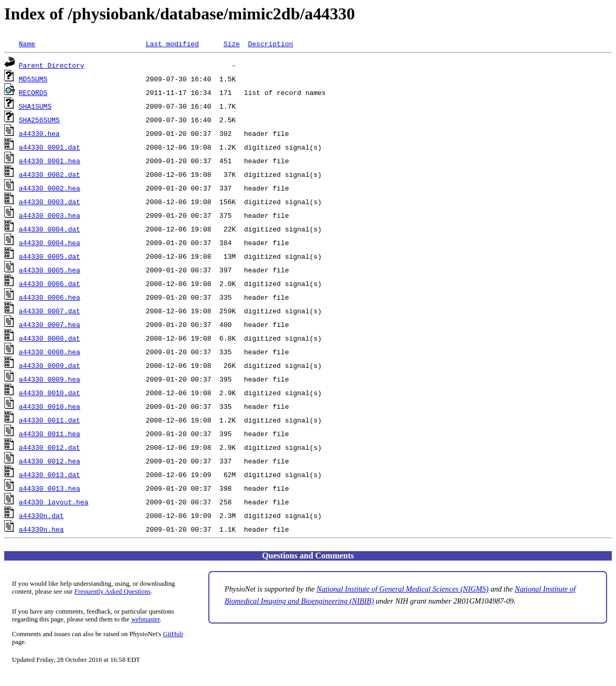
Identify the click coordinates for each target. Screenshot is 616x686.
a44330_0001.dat (50, 147)
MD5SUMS (33, 79)
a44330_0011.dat (50, 420)
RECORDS (33, 92)
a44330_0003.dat (50, 202)
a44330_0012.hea (50, 461)
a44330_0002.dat (50, 174)
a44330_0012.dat (50, 447)
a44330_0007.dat (50, 311)
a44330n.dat (41, 515)
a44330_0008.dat (50, 338)
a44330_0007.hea (50, 324)
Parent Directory (52, 65)
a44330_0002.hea (50, 188)
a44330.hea (39, 133)
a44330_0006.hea (50, 297)
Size (232, 44)
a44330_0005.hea (50, 270)
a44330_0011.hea (50, 434)
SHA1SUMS (35, 106)
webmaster (146, 619)
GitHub (173, 634)
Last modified (172, 44)
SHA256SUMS (39, 120)
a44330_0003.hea (50, 215)
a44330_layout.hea (54, 502)
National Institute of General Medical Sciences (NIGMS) (402, 589)
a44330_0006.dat (50, 283)
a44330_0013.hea (50, 488)
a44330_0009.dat (50, 365)
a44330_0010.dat (50, 393)
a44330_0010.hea (50, 406)
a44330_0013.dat (50, 474)
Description (271, 44)
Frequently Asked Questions (113, 592)
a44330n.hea (41, 529)
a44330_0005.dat (50, 256)
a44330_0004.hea (50, 242)
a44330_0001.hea (50, 161)
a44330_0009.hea (50, 379)
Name (27, 44)
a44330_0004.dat (50, 229)
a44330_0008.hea (50, 352)
